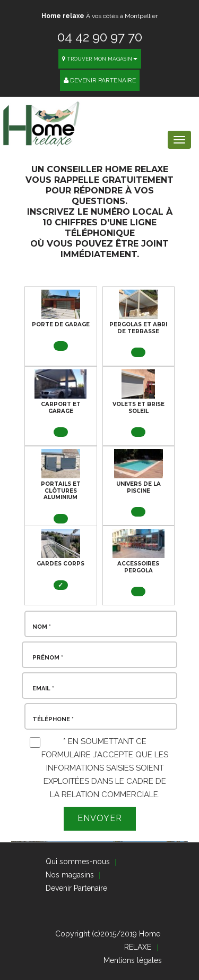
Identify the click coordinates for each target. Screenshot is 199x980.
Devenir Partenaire (100, 80)
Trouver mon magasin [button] (100, 59)
